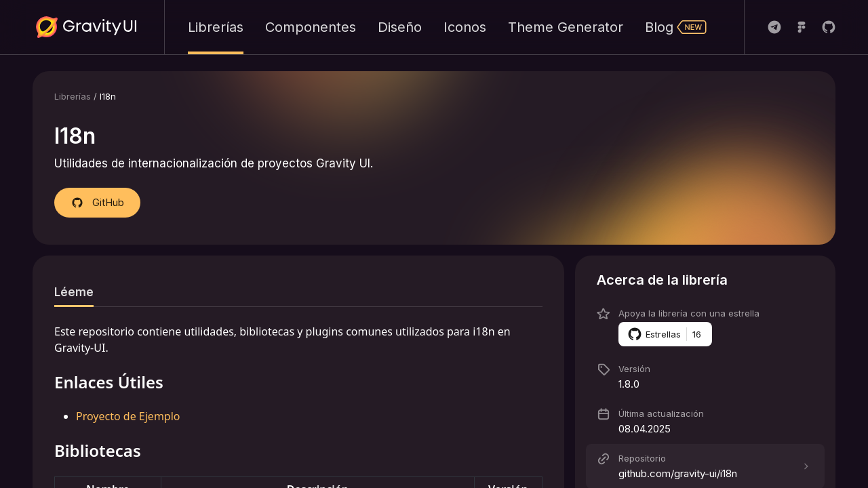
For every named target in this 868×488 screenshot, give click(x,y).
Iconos (465, 27)
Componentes (311, 27)
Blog (676, 27)
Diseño (400, 27)
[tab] (74, 292)
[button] (705, 280)
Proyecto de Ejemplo (128, 416)
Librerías (216, 27)
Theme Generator (566, 27)
